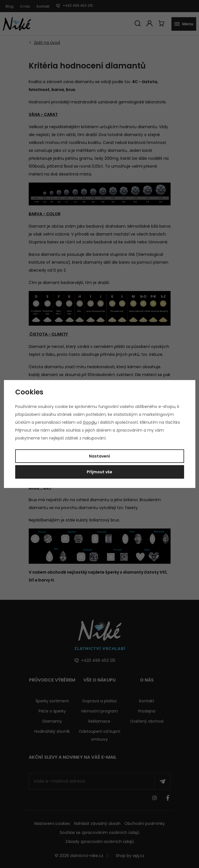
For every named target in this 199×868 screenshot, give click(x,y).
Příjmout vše (99, 472)
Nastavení (99, 456)
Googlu (90, 422)
